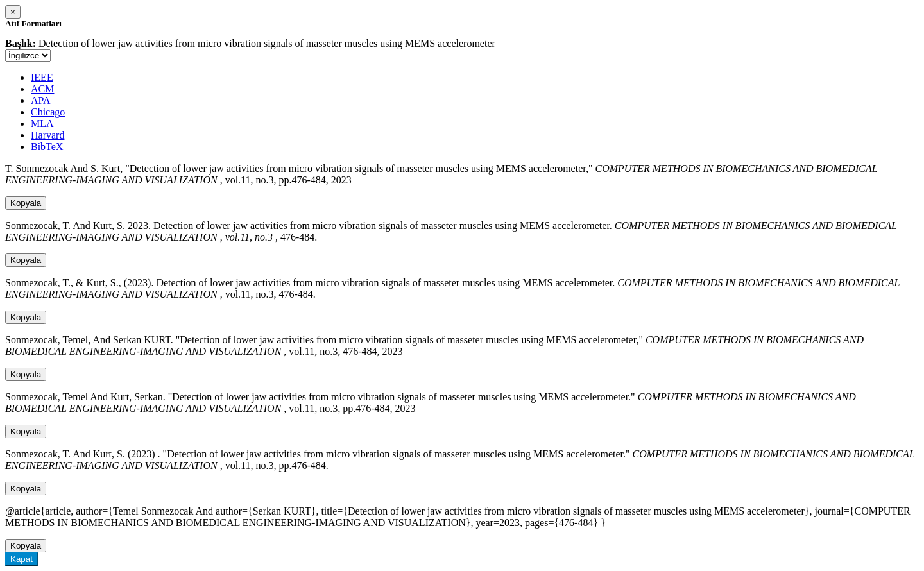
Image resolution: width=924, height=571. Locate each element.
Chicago (48, 112)
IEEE (42, 77)
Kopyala (26, 203)
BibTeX (47, 147)
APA (41, 100)
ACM (42, 89)
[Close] (13, 12)
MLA (42, 124)
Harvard (47, 135)
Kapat (21, 559)
